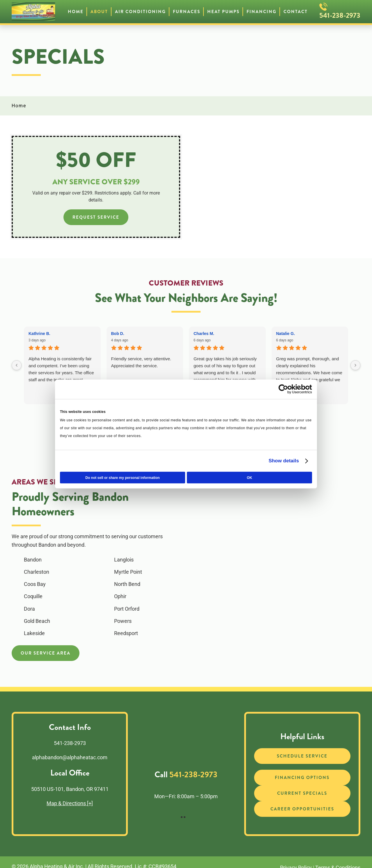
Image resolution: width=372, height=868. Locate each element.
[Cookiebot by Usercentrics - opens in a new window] (287, 389)
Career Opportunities (302, 809)
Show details (284, 461)
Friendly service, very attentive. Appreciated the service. (141, 362)
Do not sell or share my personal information (122, 478)
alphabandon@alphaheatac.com (70, 757)
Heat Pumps (223, 12)
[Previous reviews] (17, 365)
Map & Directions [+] (70, 803)
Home (76, 12)
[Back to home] (33, 12)
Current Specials (302, 793)
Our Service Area (46, 653)
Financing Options (302, 778)
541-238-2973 (340, 15)
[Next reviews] (355, 365)
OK (249, 478)
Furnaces (187, 12)
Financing (262, 12)
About (99, 12)
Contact (296, 12)
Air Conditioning (140, 12)
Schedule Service (302, 756)
